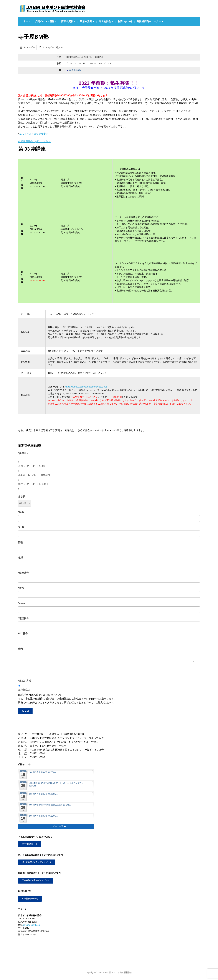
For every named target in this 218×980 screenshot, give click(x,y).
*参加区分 (23, 453)
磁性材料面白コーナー (149, 21)
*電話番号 (23, 618)
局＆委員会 (105, 21)
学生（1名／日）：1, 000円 (33, 484)
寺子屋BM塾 (74, 70)
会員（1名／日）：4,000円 (33, 466)
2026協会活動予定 (29, 898)
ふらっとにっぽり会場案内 (34, 134)
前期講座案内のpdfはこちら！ (34, 141)
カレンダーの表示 (56, 826)
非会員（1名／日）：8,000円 (34, 475)
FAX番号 (23, 634)
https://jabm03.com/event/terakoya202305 (86, 387)
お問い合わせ (125, 21)
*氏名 (21, 512)
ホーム (27, 21)
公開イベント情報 (45, 21)
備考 (21, 649)
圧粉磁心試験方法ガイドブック (35, 880)
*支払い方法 (25, 681)
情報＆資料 (67, 21)
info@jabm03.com (32, 925)
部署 (21, 542)
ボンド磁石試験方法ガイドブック (35, 862)
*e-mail (22, 603)
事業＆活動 (86, 21)
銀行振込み (24, 690)
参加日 (22, 497)
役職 (21, 558)
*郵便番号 (23, 573)
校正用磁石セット (29, 844)
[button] (51, 48)
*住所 (21, 588)
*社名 (21, 527)
